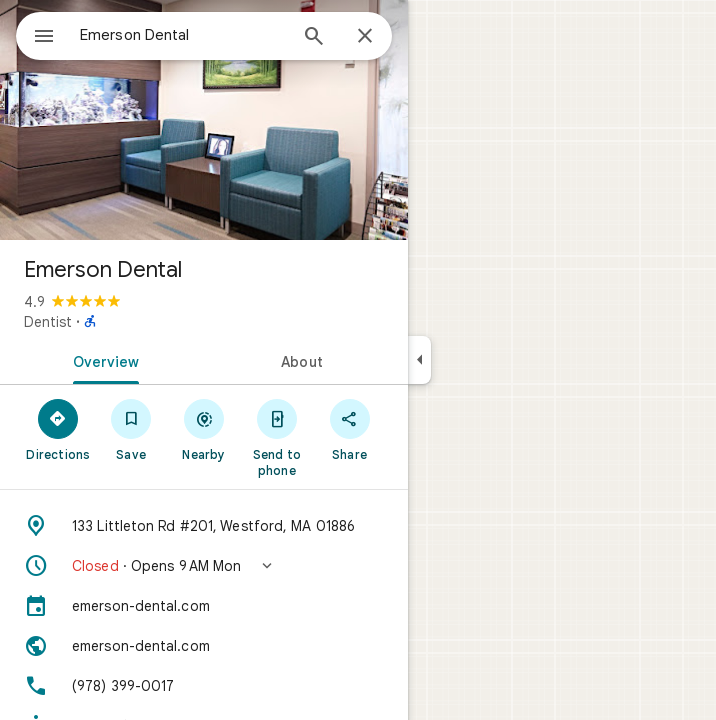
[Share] (349, 429)
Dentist (48, 322)
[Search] (314, 38)
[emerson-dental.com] (204, 606)
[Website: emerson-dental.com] (204, 646)
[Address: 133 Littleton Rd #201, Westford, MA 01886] (204, 526)
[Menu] (44, 38)
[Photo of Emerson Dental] (204, 120)
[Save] (131, 429)
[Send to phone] (276, 437)
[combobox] (183, 35)
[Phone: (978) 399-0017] (204, 686)
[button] (204, 566)
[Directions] (58, 429)
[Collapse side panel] (419, 360)
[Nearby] (204, 429)
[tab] (102, 360)
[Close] (365, 37)
